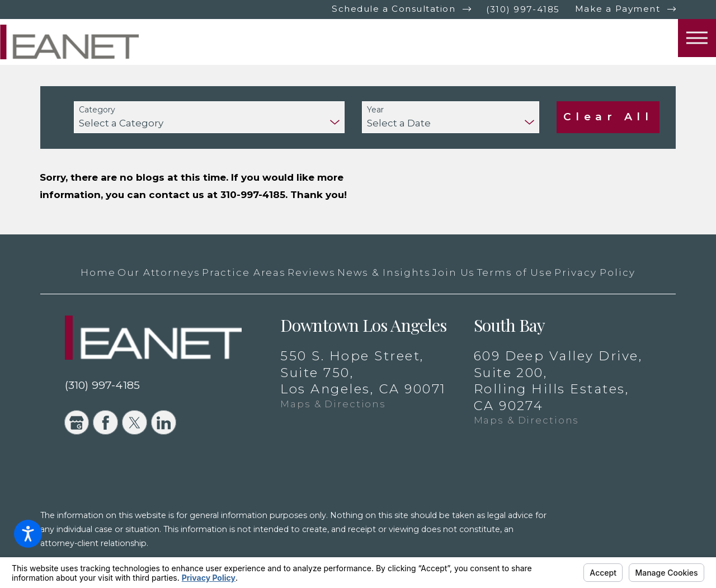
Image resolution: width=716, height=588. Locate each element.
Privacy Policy (595, 272)
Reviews (311, 272)
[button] (28, 534)
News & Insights (384, 272)
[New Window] (625, 545)
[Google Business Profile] (77, 422)
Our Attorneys (159, 272)
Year (375, 110)
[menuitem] (98, 272)
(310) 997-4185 (523, 9)
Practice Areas (244, 272)
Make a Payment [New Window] (618, 9)
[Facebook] (105, 422)
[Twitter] (134, 422)
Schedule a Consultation (394, 9)
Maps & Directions (333, 404)
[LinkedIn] (163, 422)
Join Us (454, 272)
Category (97, 110)
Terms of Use (515, 272)
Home (98, 272)
